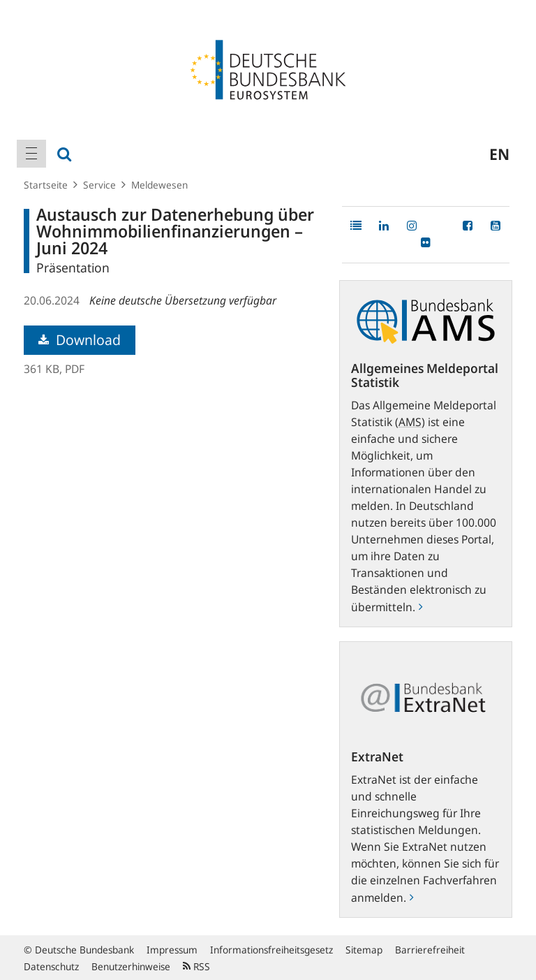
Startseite (46, 185)
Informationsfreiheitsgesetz (271, 950)
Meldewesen (159, 185)
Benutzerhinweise (131, 966)
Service (99, 185)
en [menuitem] (499, 154)
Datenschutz (51, 966)
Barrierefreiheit (430, 950)
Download (80, 340)
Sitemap (364, 950)
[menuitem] (31, 154)
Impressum (172, 950)
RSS (196, 966)
